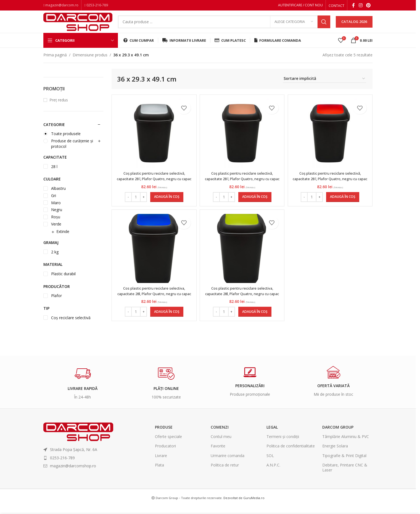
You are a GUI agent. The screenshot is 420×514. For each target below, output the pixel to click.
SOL (270, 463)
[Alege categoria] (294, 26)
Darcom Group (338, 435)
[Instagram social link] (360, 6)
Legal (272, 435)
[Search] (224, 26)
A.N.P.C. (273, 473)
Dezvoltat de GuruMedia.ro (244, 506)
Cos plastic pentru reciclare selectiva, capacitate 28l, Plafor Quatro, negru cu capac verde (242, 304)
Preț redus (59, 108)
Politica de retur (225, 473)
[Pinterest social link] (369, 6)
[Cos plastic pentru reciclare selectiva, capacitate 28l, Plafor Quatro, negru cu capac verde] (242, 259)
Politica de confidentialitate (291, 454)
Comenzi (220, 435)
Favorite (218, 454)
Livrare (161, 463)
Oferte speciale (168, 444)
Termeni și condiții (283, 444)
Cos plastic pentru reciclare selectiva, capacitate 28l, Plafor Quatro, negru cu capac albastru (153, 304)
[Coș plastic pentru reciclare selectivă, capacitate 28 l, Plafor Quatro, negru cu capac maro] (242, 141)
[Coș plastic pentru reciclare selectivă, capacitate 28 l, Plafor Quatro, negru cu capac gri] (153, 141)
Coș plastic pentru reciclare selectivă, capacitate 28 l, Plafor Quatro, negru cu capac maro (242, 186)
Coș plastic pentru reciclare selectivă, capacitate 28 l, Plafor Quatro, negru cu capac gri (153, 186)
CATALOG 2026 (354, 26)
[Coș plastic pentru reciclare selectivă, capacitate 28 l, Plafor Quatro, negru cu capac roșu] (331, 141)
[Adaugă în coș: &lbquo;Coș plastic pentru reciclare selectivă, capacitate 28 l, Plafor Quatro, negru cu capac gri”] (166, 204)
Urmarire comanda (228, 463)
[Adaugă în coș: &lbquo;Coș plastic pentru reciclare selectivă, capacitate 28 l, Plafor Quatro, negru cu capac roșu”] (344, 204)
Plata (159, 473)
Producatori (165, 454)
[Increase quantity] (143, 204)
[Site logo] (78, 26)
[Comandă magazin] (325, 87)
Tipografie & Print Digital (344, 463)
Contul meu (221, 444)
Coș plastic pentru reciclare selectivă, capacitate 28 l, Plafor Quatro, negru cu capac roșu (331, 186)
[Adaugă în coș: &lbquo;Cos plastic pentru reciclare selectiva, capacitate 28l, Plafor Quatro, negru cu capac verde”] (255, 322)
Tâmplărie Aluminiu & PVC (346, 444)
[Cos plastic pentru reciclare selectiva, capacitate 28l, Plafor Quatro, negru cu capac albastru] (153, 259)
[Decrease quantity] (127, 204)
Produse (164, 435)
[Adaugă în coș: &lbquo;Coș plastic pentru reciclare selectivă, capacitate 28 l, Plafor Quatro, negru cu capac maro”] (255, 204)
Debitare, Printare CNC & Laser (345, 475)
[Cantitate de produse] (135, 204)
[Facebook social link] (353, 6)
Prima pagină (55, 63)
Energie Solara (335, 454)
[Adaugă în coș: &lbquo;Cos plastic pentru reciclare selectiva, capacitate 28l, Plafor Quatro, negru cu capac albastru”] (166, 322)
